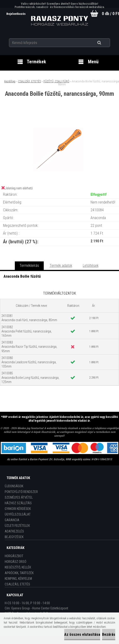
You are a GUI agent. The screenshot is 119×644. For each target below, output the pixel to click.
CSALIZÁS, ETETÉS (30, 81)
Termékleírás (29, 266)
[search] (105, 43)
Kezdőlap (10, 81)
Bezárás (109, 634)
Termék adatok (61, 266)
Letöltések (91, 266)
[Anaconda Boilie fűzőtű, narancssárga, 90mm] (59, 116)
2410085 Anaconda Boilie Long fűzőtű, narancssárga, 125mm (30, 377)
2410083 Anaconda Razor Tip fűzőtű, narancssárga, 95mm (29, 347)
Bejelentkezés (16, 14)
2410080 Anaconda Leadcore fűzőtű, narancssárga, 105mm (29, 362)
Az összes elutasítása (82, 634)
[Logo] (60, 21)
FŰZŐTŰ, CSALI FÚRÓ (56, 81)
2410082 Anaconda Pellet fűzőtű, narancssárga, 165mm (27, 331)
